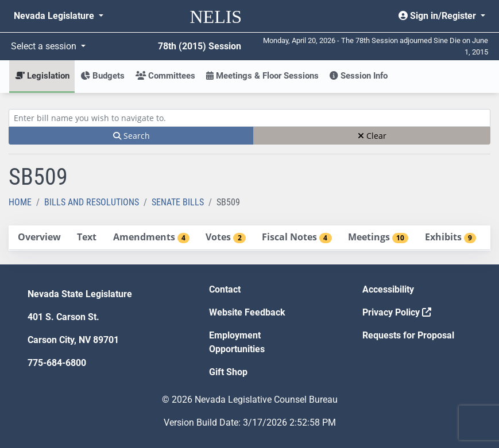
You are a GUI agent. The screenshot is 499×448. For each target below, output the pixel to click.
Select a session (45, 46)
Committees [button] (165, 76)
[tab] (39, 238)
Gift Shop (228, 372)
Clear (372, 136)
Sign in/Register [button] (438, 16)
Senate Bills (178, 202)
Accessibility (388, 289)
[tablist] (250, 238)
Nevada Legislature (55, 16)
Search (131, 136)
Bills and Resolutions (92, 202)
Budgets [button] (102, 76)
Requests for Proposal (408, 335)
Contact (225, 289)
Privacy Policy (397, 312)
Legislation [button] (42, 76)
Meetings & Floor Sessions (262, 76)
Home (20, 202)
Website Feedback (247, 312)
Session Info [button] (359, 76)
